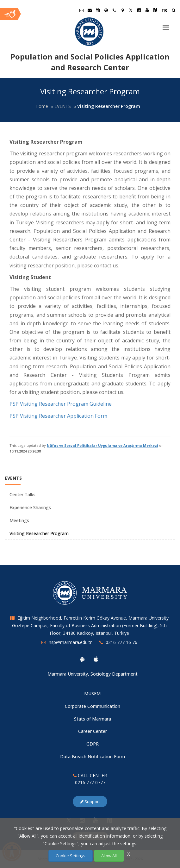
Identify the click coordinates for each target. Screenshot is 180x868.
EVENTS (63, 106)
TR (164, 10)
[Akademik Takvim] (98, 10)
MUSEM (92, 693)
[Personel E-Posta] (90, 10)
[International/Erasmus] (106, 10)
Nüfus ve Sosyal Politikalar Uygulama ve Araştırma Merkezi (102, 445)
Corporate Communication (93, 706)
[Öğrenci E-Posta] (81, 10)
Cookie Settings (71, 856)
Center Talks (22, 494)
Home (42, 106)
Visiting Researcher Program (39, 533)
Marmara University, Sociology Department (93, 674)
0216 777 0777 (90, 782)
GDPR (93, 744)
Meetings (19, 520)
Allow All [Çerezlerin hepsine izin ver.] (109, 856)
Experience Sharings (30, 507)
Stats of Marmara (93, 719)
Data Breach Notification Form (93, 756)
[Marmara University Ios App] (96, 659)
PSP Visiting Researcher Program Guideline (61, 404)
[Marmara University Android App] (82, 659)
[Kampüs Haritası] (122, 10)
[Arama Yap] (174, 11)
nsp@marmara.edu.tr (70, 642)
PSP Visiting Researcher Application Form (58, 416)
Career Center (93, 731)
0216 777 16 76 (121, 642)
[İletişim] (114, 10)
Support (90, 802)
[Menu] (166, 25)
